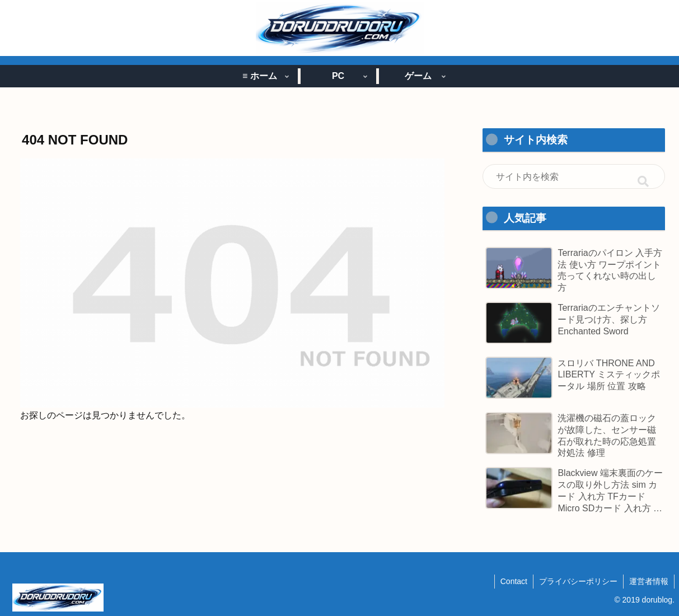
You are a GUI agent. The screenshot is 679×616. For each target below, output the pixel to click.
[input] (574, 176)
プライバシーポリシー (578, 581)
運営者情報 (649, 581)
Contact (514, 581)
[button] (643, 181)
